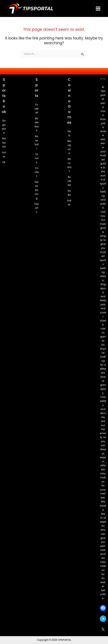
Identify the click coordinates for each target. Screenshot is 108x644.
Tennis (37, 158)
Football (37, 109)
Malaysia (4, 143)
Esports (37, 208)
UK (4, 162)
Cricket (37, 172)
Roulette (69, 181)
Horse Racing (37, 190)
